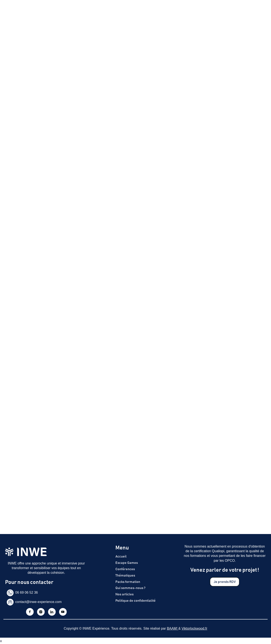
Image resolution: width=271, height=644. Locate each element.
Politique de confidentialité (135, 601)
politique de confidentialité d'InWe (51, 383)
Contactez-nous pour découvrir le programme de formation (61, 171)
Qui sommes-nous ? (130, 588)
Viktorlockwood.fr (195, 628)
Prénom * (14, 284)
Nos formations (114, 11)
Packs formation (128, 582)
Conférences (125, 569)
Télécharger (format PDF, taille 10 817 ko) (52, 200)
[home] (21, 11)
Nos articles (124, 594)
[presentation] (38, 352)
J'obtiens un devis (226, 172)
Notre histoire (167, 11)
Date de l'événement (23, 320)
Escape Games (86, 11)
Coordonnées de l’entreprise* (31, 302)
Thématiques (142, 11)
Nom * (11, 265)
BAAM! (173, 628)
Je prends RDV (249, 11)
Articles (189, 11)
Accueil (121, 556)
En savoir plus (27, 146)
